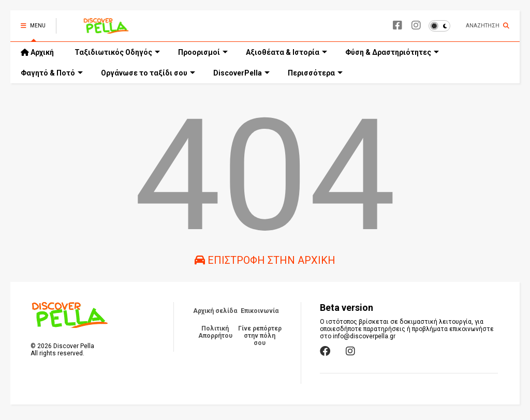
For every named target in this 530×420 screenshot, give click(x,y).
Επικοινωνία (260, 311)
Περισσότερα (315, 73)
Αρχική (37, 52)
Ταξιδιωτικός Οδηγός (117, 52)
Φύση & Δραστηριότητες (392, 52)
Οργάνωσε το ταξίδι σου (148, 73)
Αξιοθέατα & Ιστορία (286, 52)
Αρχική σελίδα (215, 311)
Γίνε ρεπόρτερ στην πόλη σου (260, 336)
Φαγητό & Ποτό (52, 73)
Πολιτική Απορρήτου (215, 332)
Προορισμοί (203, 52)
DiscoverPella (241, 73)
